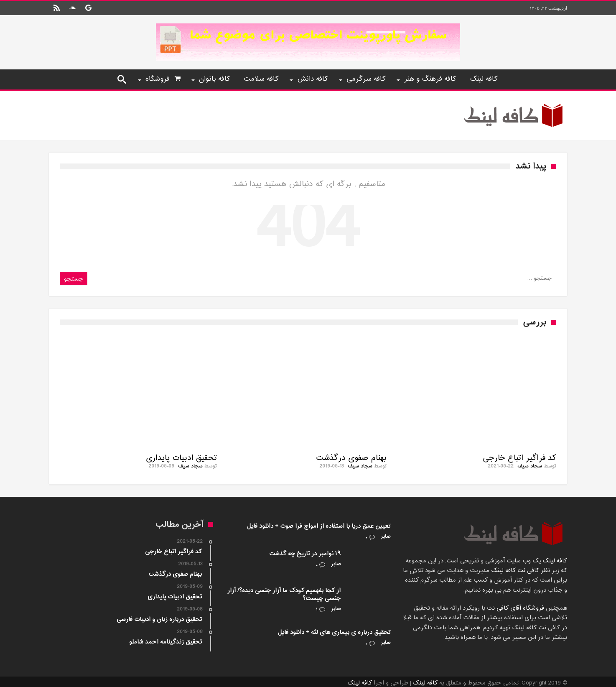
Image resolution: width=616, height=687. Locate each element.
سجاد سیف (530, 466)
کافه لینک (555, 561)
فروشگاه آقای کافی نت (515, 608)
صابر (386, 537)
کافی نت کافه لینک (514, 571)
